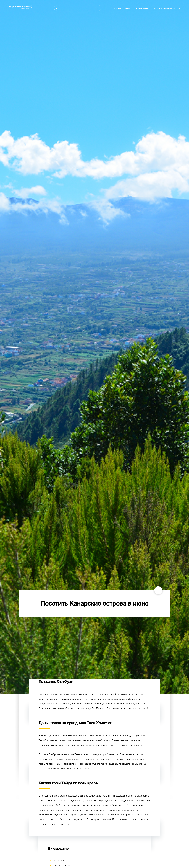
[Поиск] (78, 8)
